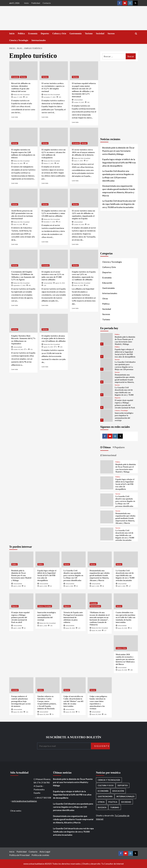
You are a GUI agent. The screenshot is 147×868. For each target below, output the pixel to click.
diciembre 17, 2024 (49, 222)
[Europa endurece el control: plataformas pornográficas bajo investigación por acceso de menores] (21, 685)
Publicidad (36, 3)
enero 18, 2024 (78, 285)
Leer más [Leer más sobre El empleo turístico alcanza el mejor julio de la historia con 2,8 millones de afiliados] (45, 367)
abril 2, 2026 (122, 586)
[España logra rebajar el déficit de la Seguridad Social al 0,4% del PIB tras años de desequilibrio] (107, 352)
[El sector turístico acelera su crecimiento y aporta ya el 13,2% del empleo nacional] (54, 71)
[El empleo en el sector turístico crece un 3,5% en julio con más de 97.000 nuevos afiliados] (54, 259)
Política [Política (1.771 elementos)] (113, 802)
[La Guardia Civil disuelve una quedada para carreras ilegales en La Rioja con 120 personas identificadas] (107, 364)
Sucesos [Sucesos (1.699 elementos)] (102, 807)
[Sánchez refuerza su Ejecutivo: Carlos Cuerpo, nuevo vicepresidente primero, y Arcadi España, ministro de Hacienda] (47, 685)
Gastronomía (75, 33)
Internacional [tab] (109, 455)
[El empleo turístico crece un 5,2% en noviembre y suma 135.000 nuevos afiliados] (54, 198)
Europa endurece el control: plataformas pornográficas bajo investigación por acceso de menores (21, 701)
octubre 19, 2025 (79, 102)
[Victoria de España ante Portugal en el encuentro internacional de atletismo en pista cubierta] (74, 601)
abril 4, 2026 (17, 586)
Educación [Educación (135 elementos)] (118, 791)
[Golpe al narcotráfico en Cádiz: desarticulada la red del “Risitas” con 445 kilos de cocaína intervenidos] (74, 685)
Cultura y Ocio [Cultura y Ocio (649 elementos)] (106, 785)
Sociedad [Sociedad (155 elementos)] (126, 802)
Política (21, 33)
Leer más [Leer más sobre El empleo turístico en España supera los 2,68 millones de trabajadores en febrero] (15, 183)
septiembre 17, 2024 (19, 285)
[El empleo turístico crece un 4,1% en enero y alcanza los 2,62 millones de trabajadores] (54, 137)
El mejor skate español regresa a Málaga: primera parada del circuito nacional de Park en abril (125, 405)
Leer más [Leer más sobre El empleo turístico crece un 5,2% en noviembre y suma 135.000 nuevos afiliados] (45, 242)
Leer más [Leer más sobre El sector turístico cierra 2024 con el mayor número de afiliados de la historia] (75, 181)
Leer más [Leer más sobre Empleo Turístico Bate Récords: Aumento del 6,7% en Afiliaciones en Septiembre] (15, 369)
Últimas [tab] (107, 447)
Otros (105, 299)
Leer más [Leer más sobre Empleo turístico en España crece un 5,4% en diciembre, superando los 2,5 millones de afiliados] (75, 308)
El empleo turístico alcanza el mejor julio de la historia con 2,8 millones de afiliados (54, 338)
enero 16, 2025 (18, 224)
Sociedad (100, 33)
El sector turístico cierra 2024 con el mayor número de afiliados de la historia (83, 152)
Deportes (45, 33)
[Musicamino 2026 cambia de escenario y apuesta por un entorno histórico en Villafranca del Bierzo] (126, 643)
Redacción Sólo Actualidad (21, 94)
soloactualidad (78, 100)
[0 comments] (26, 349)
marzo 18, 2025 (18, 163)
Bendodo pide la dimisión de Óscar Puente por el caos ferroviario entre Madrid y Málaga (118, 151)
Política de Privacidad (19, 855)
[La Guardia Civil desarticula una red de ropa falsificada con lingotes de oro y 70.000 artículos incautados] (107, 390)
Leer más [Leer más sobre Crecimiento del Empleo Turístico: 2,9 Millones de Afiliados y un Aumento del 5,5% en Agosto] (15, 305)
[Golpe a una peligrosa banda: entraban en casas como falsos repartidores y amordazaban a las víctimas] (100, 685)
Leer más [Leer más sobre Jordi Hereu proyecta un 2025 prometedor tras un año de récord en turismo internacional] (15, 244)
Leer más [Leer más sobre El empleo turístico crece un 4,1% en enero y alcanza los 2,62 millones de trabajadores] (45, 183)
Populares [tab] (119, 447)
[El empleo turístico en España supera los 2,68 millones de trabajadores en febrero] (23, 137)
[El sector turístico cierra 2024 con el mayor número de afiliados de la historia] (84, 137)
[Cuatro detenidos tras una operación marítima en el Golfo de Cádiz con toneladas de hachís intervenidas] (126, 601)
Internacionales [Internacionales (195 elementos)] (125, 796)
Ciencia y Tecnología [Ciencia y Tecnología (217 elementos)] (109, 780)
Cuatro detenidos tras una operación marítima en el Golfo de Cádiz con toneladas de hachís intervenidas (126, 617)
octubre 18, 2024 (79, 224)
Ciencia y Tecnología (19, 40)
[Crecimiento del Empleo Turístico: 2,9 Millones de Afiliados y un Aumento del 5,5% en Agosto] (23, 259)
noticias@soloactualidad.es (24, 801)
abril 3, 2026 (95, 586)
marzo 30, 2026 (70, 628)
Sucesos (111, 33)
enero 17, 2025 (78, 161)
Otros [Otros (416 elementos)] (101, 802)
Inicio (26, 3)
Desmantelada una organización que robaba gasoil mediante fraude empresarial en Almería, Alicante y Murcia (119, 191)
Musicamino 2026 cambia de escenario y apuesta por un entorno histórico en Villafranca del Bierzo (125, 659)
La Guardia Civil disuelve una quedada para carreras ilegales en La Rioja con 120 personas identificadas (118, 176)
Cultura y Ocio (59, 33)
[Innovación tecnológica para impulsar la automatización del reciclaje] (107, 415)
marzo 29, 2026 (44, 714)
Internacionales (39, 40)
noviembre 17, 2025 (50, 97)
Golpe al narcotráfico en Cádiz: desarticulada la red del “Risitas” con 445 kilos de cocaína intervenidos (73, 701)
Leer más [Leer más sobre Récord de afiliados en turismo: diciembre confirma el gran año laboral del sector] (15, 117)
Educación (107, 283)
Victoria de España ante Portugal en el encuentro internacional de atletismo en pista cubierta (73, 617)
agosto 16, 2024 (60, 283)
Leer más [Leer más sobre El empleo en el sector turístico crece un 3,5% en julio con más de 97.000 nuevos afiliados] (45, 305)
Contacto (47, 3)
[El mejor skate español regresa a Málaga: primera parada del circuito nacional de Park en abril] (107, 403)
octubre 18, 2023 (18, 349)
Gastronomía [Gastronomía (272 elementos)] (105, 796)
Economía (33, 33)
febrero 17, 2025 (49, 163)
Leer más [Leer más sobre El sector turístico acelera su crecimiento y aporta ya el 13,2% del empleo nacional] (45, 117)
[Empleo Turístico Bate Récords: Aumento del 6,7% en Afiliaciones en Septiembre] (23, 323)
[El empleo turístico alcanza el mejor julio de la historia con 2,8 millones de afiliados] (54, 323)
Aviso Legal (45, 852)
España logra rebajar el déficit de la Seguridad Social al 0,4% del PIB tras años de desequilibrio (119, 163)
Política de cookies (40, 855)
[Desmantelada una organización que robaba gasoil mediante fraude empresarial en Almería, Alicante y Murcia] (107, 377)
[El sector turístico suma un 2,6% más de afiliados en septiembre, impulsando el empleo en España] (84, 198)
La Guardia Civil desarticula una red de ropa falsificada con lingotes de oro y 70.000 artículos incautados (119, 204)
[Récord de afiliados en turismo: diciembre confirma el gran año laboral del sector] (23, 71)
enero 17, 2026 (18, 97)
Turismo (89, 33)
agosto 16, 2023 (48, 347)
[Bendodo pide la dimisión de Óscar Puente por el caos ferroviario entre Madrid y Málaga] (107, 339)
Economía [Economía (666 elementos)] (103, 791)
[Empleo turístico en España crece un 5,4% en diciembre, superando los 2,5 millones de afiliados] (84, 259)
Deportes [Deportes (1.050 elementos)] (123, 785)
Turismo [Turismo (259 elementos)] (115, 807)
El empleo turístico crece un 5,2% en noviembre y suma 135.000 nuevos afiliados (54, 213)
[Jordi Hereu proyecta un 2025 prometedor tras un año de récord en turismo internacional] (23, 198)
